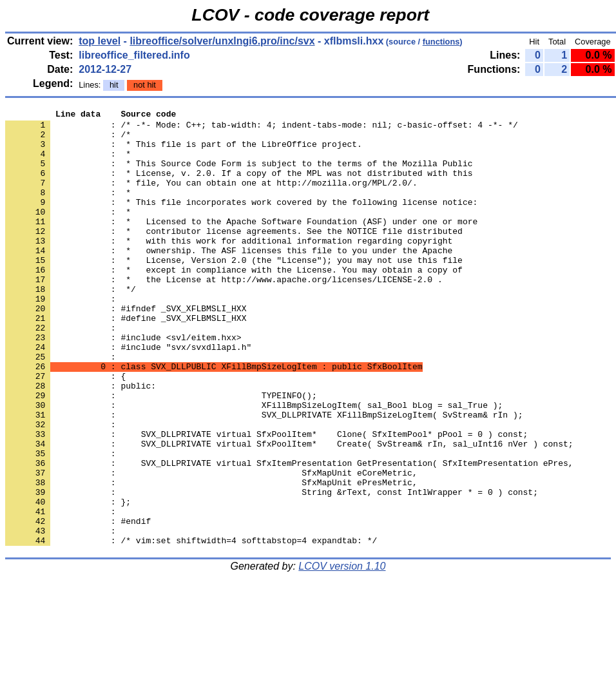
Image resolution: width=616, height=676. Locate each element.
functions (441, 42)
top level (100, 41)
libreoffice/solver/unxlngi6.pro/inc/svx (222, 41)
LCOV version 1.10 (342, 653)
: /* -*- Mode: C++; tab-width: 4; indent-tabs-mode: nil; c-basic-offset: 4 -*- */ (262, 128)
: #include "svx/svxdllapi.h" (128, 395)
